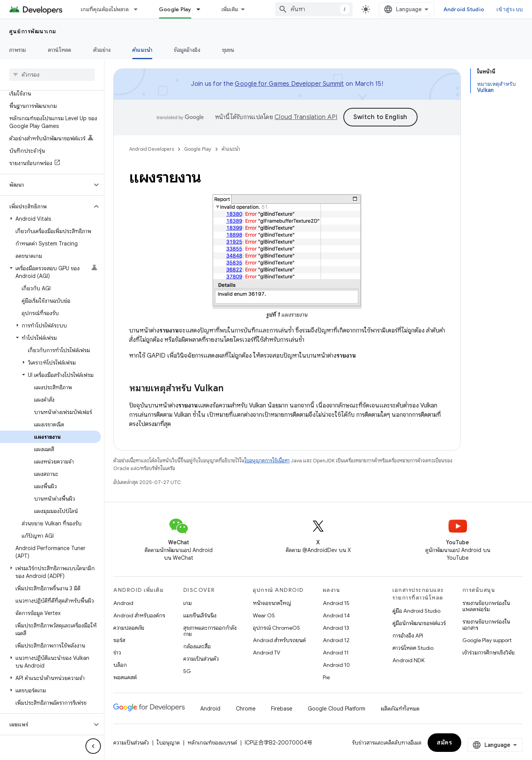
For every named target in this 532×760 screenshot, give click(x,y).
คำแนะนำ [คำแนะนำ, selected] (142, 50)
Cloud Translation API (306, 117)
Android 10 (336, 664)
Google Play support (487, 639)
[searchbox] (52, 75)
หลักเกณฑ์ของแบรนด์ (212, 741)
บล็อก (120, 664)
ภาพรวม (18, 50)
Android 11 (336, 651)
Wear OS (264, 614)
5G (187, 670)
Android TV (267, 651)
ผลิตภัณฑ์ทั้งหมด (400, 707)
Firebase (282, 707)
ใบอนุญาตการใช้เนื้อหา (267, 459)
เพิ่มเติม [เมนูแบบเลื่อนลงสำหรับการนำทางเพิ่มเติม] (230, 9)
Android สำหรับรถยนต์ (279, 639)
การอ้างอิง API (408, 634)
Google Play (198, 149)
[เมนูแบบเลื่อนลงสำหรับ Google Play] (202, 9)
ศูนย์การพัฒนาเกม (33, 31)
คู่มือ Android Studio (416, 610)
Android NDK (408, 659)
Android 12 (336, 639)
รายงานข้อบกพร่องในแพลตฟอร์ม (486, 605)
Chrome (246, 707)
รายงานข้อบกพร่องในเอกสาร (486, 624)
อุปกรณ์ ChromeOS (276, 627)
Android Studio (464, 9)
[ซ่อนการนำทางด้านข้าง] (93, 746)
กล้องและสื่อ (197, 645)
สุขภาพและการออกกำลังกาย (210, 630)
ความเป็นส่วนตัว (201, 658)
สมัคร (444, 741)
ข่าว (117, 651)
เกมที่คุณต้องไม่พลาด (105, 9)
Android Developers (152, 149)
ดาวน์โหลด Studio (413, 647)
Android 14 (336, 614)
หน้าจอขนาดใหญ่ (272, 602)
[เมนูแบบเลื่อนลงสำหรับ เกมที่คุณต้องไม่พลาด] (139, 9)
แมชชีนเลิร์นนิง (200, 614)
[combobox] (314, 9)
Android (123, 602)
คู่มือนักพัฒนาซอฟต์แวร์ (419, 622)
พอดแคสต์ (125, 676)
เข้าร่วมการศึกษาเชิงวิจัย (489, 651)
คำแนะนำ (231, 149)
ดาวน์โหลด (60, 50)
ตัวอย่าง (102, 50)
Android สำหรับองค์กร (139, 614)
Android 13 (336, 627)
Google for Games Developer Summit (289, 84)
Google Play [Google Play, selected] (175, 9)
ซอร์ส (119, 639)
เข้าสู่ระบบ (510, 9)
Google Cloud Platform (337, 707)
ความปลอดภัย (129, 627)
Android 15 (336, 602)
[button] (46, 185)
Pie (326, 676)
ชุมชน (228, 50)
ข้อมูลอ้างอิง (187, 50)
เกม (188, 602)
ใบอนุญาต (168, 741)
